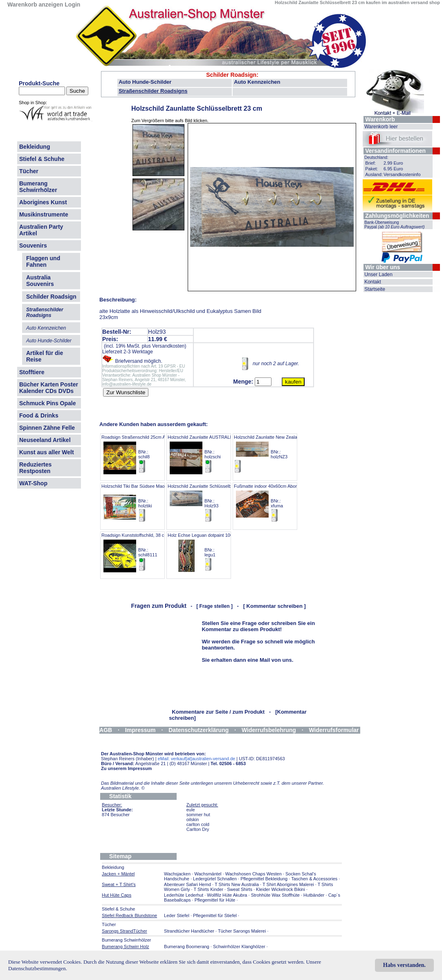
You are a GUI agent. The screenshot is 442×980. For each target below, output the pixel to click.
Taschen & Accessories (314, 879)
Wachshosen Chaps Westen (254, 874)
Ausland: (374, 174)
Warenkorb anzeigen (35, 4)
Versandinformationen (395, 151)
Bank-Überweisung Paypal (395, 225)
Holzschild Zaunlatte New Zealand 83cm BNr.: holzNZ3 (274, 454)
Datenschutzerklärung (199, 730)
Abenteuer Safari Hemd (187, 884)
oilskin (193, 819)
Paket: (371, 169)
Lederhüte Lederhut (184, 895)
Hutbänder (314, 895)
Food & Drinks (39, 415)
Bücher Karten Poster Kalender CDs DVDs (49, 388)
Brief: (370, 163)
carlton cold (198, 824)
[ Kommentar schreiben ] (275, 606)
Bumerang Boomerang (187, 947)
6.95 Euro (393, 169)
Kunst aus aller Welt (47, 452)
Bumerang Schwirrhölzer (38, 187)
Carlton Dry (198, 829)
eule (191, 810)
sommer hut (198, 815)
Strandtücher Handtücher (189, 931)
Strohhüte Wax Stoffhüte (275, 895)
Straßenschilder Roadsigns (153, 91)
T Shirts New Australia (237, 884)
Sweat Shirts (240, 889)
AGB (106, 730)
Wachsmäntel (208, 874)
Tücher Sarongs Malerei (242, 931)
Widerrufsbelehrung (269, 730)
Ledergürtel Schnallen (215, 879)
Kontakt (373, 282)
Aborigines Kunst (43, 202)
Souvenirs (33, 246)
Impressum (140, 730)
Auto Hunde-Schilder (145, 82)
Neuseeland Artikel (45, 440)
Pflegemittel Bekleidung (264, 879)
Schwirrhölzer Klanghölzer (239, 947)
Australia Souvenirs (40, 281)
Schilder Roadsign (231, 75)
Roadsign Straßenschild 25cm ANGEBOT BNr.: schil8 (143, 454)
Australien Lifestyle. (123, 788)
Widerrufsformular (334, 730)
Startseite (375, 289)
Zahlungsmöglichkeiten (397, 216)
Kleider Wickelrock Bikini (280, 889)
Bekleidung (35, 147)
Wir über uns (383, 267)
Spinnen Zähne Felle (47, 428)
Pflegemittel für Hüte (215, 900)
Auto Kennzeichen (257, 82)
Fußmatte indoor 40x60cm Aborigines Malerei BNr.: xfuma (279, 503)
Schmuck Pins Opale (48, 403)
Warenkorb (380, 119)
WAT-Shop (33, 483)
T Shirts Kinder (208, 889)
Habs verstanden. (404, 965)
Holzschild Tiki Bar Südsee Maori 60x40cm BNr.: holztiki (144, 503)
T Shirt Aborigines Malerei (288, 884)
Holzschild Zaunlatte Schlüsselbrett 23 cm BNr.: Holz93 (209, 503)
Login (72, 4)
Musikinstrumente (44, 214)
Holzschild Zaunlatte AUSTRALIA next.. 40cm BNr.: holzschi (213, 454)
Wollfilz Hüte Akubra (227, 895)
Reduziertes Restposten (35, 468)
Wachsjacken (177, 874)
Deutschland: (376, 157)
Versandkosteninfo (402, 174)
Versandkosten (168, 346)
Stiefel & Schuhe (42, 159)
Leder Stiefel (177, 915)
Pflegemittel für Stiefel (215, 915)
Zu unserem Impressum (126, 768)
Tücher (29, 171)
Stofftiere (32, 372)
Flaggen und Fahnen (43, 261)
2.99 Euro (393, 163)
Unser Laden (378, 275)
